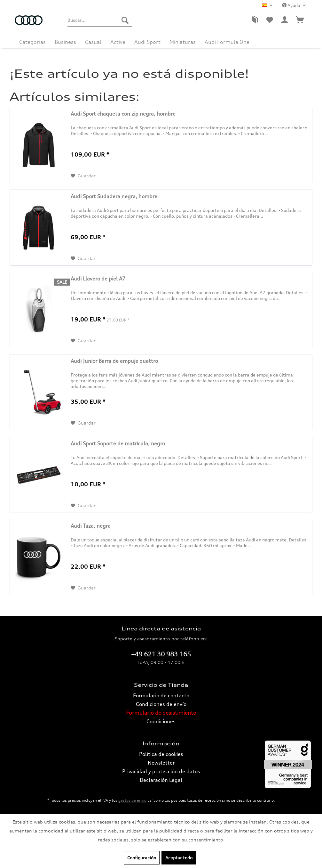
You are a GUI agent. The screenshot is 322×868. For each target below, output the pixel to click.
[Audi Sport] (147, 40)
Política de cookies (161, 754)
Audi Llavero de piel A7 (98, 279)
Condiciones (161, 721)
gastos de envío (132, 800)
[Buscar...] (100, 20)
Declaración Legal (161, 780)
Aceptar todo (179, 858)
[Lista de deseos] (270, 20)
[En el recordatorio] (83, 176)
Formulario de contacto (161, 695)
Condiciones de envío (161, 704)
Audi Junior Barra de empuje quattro (114, 361)
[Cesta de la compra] (300, 20)
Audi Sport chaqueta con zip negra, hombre (123, 114)
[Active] (118, 40)
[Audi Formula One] (227, 40)
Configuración (142, 858)
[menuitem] (100, 20)
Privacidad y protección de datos (161, 771)
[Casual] (93, 40)
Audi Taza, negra (91, 526)
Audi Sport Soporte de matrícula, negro (118, 443)
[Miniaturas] (183, 40)
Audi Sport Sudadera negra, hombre (114, 196)
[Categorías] (32, 40)
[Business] (65, 40)
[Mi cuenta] (285, 20)
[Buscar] (125, 20)
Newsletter (161, 763)
